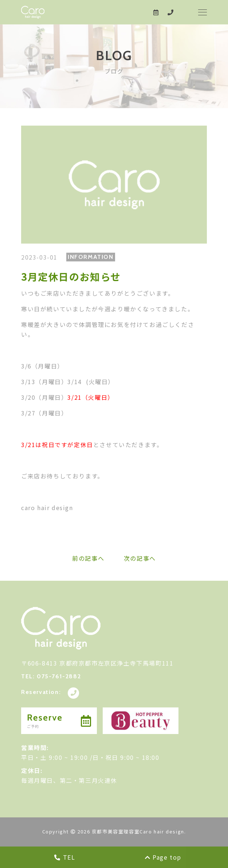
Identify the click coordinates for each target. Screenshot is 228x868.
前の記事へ (88, 558)
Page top (163, 857)
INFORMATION (91, 257)
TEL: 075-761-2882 (51, 676)
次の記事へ (140, 558)
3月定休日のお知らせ (71, 277)
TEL (65, 857)
